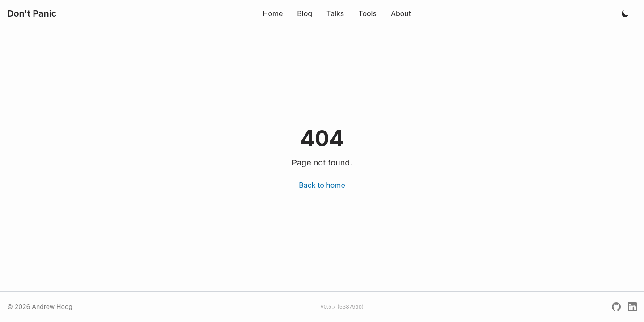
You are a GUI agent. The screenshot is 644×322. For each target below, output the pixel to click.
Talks (335, 13)
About (401, 13)
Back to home (322, 185)
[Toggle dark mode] (625, 13)
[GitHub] (616, 307)
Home (273, 13)
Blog (305, 13)
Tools (367, 13)
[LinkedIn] (632, 307)
